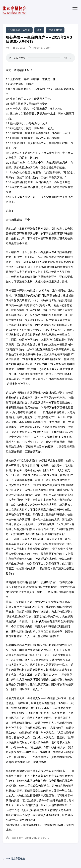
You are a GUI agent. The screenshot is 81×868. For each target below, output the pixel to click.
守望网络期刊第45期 (19, 30)
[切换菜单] (75, 9)
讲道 (39, 30)
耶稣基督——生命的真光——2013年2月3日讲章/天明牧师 (39, 39)
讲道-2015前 (55, 30)
